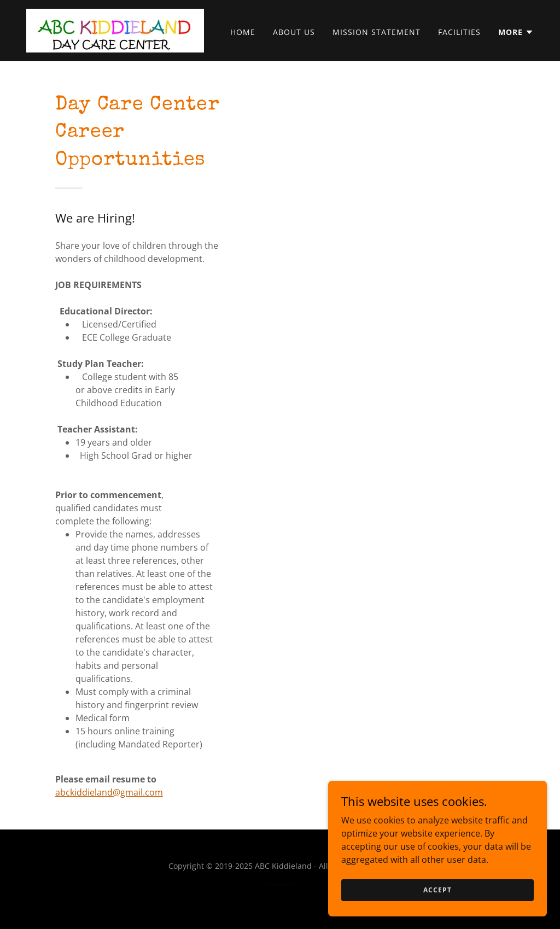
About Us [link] (294, 32)
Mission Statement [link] (377, 32)
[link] (115, 30)
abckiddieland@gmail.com (109, 792)
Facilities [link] (459, 32)
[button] (516, 32)
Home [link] (243, 32)
